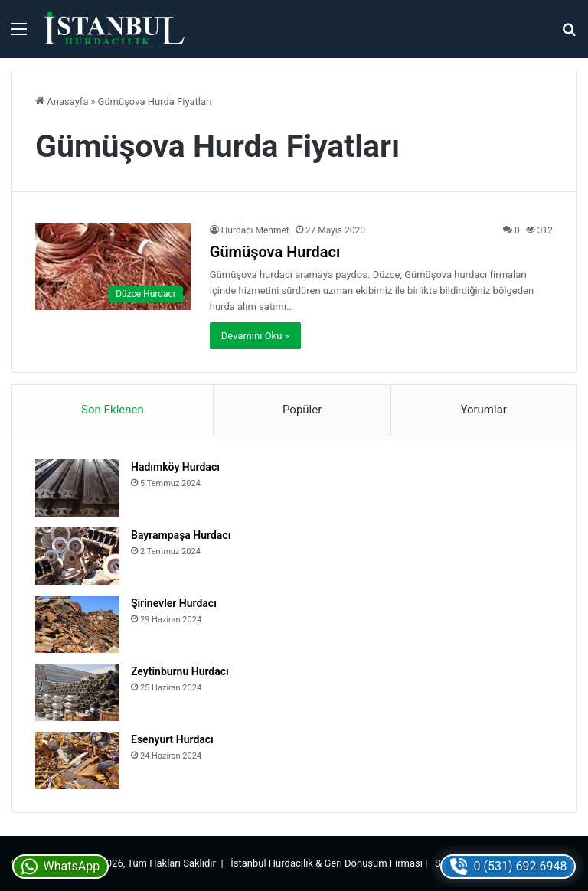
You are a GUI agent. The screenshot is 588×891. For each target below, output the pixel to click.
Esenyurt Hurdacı (172, 739)
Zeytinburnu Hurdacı (180, 671)
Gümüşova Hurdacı (275, 252)
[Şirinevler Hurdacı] (77, 624)
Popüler (302, 410)
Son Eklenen (113, 410)
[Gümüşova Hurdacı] (113, 266)
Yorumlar (483, 410)
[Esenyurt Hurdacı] (77, 760)
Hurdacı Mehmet (255, 230)
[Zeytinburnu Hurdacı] (77, 692)
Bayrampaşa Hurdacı (181, 535)
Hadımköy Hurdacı (175, 467)
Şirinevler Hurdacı (174, 603)
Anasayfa (62, 101)
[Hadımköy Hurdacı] (77, 488)
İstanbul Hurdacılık (272, 863)
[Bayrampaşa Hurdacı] (77, 556)
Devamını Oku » (255, 336)
